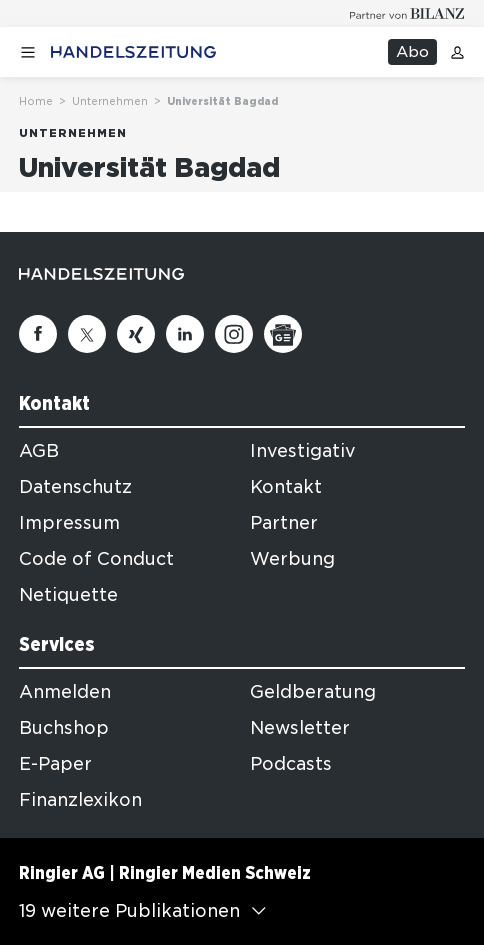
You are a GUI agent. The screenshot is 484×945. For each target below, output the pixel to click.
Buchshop (64, 728)
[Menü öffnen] (28, 52)
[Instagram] (234, 334)
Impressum (69, 523)
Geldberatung (313, 692)
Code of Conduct (96, 559)
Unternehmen (110, 101)
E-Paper (55, 764)
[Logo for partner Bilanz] (407, 13)
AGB (39, 451)
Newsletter (300, 728)
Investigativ (303, 451)
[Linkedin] (185, 334)
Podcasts (291, 764)
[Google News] (283, 334)
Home (36, 101)
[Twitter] (87, 334)
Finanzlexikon (80, 800)
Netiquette (68, 595)
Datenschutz (75, 487)
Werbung (292, 559)
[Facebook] (38, 334)
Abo (412, 52)
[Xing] (136, 334)
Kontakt (286, 487)
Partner (284, 523)
